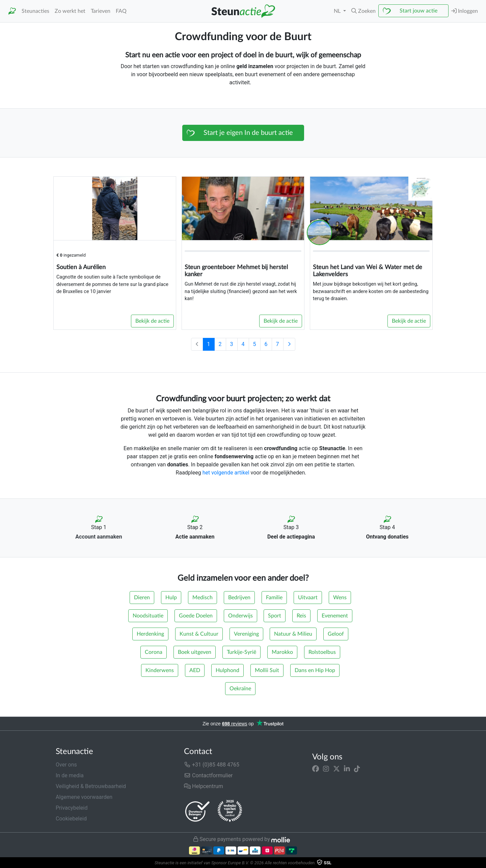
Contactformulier (208, 775)
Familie (274, 598)
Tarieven (101, 11)
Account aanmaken (99, 537)
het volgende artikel (226, 473)
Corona (154, 652)
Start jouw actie (418, 11)
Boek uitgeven (195, 652)
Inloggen (465, 11)
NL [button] (338, 11)
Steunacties (35, 11)
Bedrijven (239, 598)
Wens (340, 598)
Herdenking (150, 634)
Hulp (171, 598)
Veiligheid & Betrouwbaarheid (91, 786)
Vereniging (246, 634)
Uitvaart (308, 598)
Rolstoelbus (322, 652)
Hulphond (227, 670)
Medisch (202, 598)
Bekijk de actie (152, 321)
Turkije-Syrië (241, 652)
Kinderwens (160, 670)
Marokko (282, 652)
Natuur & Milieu (293, 634)
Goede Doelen (196, 616)
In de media (70, 775)
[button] (363, 11)
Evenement (335, 616)
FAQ (121, 11)
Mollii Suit (267, 670)
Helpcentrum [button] (204, 786)
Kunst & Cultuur (199, 634)
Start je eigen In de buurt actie (248, 133)
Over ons (66, 765)
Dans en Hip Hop (315, 670)
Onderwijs (240, 616)
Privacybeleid (72, 808)
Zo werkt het (70, 11)
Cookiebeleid (71, 819)
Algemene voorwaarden (84, 797)
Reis (301, 616)
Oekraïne (240, 689)
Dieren (142, 598)
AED (195, 670)
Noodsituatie (148, 616)
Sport (275, 616)
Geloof (336, 634)
